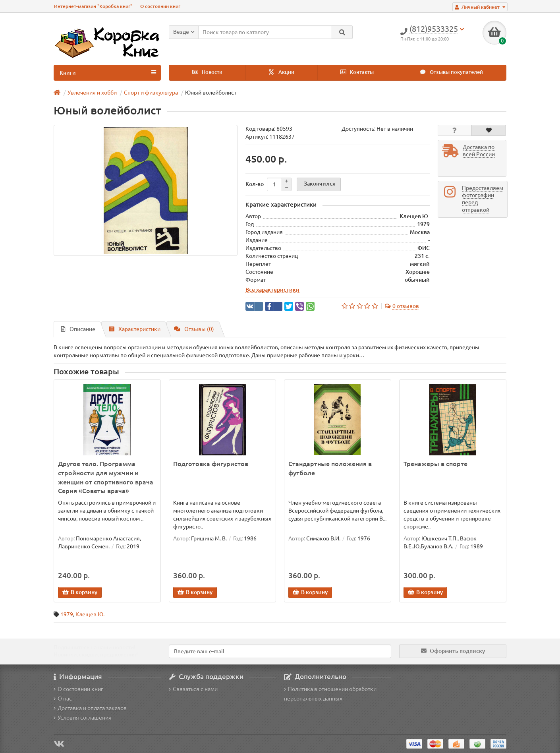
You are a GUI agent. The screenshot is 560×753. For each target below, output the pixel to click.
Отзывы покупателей (452, 72)
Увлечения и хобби (92, 93)
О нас (63, 699)
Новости (207, 72)
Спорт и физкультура (151, 93)
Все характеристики (272, 290)
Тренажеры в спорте (435, 464)
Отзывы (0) (194, 329)
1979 (67, 614)
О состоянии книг (160, 6)
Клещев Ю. (90, 614)
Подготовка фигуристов (211, 464)
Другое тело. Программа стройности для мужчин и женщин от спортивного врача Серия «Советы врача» (106, 477)
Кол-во (255, 184)
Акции (282, 72)
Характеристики (135, 329)
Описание (78, 329)
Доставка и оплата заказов (90, 708)
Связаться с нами (193, 689)
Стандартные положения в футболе (330, 468)
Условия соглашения (83, 718)
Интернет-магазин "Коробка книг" (93, 6)
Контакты (357, 72)
